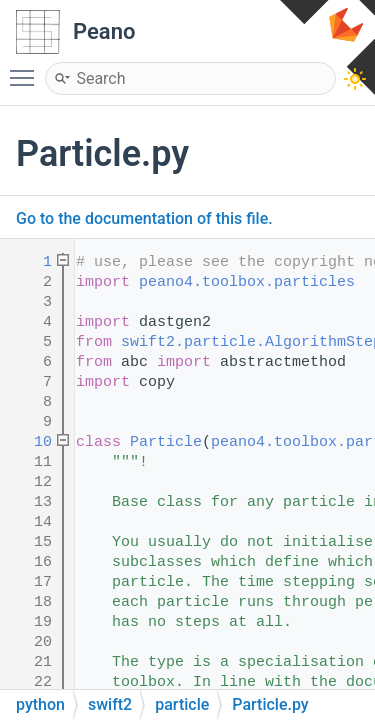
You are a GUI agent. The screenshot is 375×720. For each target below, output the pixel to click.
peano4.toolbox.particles (247, 282)
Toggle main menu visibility (27, 69)
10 (29, 442)
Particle (166, 442)
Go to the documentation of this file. (144, 218)
